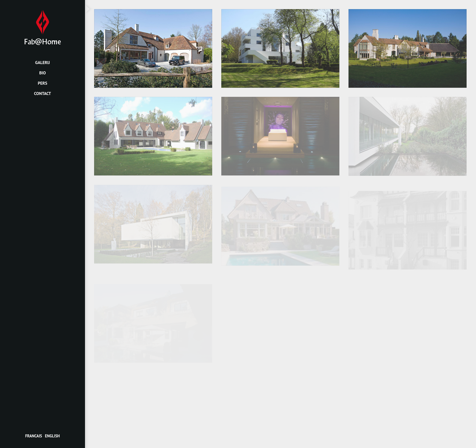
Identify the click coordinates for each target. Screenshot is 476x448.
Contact (42, 93)
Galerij (43, 63)
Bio (42, 73)
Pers (42, 83)
